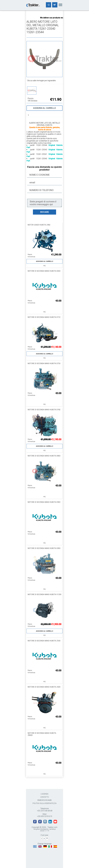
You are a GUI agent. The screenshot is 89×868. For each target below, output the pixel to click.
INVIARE (44, 212)
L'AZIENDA (44, 794)
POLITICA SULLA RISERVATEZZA (44, 803)
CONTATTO (45, 797)
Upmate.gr (52, 829)
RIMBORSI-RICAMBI (44, 800)
